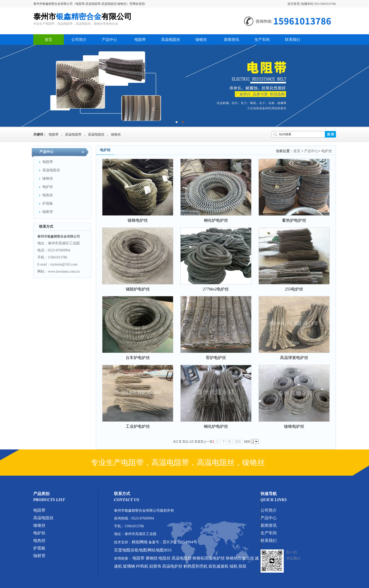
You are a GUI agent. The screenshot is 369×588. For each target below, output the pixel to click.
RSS (168, 550)
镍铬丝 (201, 40)
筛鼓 (242, 566)
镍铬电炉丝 (138, 220)
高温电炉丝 (172, 566)
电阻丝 (164, 558)
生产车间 (262, 40)
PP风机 (142, 566)
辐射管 (39, 556)
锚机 (234, 566)
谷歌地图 (139, 550)
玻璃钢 (129, 566)
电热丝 (39, 541)
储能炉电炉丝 (138, 289)
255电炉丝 (294, 289)
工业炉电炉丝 (138, 426)
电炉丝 (327, 151)
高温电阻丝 (171, 40)
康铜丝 (152, 558)
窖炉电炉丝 (216, 358)
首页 (48, 40)
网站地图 (156, 550)
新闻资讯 (232, 40)
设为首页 (294, 4)
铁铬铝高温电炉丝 (209, 558)
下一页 (226, 442)
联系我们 (293, 40)
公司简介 (79, 40)
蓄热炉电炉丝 (294, 220)
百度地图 (122, 550)
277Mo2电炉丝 (216, 289)
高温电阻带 (73, 134)
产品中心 (109, 40)
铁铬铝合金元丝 (240, 558)
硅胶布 (155, 566)
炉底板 (39, 548)
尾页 (238, 442)
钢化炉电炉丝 (216, 220)
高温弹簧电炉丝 (294, 358)
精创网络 (140, 542)
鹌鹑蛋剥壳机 (195, 566)
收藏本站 (307, 4)
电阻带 (140, 40)
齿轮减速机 (218, 566)
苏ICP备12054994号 (180, 542)
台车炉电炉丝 (138, 358)
